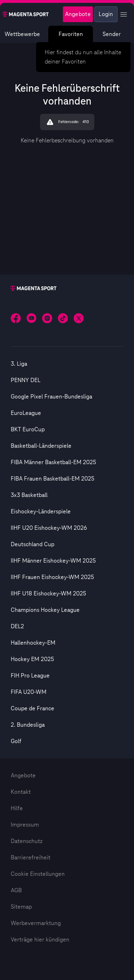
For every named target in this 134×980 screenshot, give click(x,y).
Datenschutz (27, 841)
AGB (16, 890)
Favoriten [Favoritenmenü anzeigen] (71, 34)
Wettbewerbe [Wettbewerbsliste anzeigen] (22, 34)
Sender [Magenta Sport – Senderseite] (112, 34)
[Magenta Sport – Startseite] (26, 14)
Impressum (25, 825)
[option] (67, 364)
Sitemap (21, 907)
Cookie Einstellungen (38, 874)
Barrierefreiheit (31, 858)
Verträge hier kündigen (40, 940)
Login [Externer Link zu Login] (106, 14)
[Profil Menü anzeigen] (124, 14)
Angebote (23, 776)
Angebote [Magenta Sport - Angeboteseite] (78, 14)
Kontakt (21, 792)
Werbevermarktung (36, 923)
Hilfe (17, 808)
